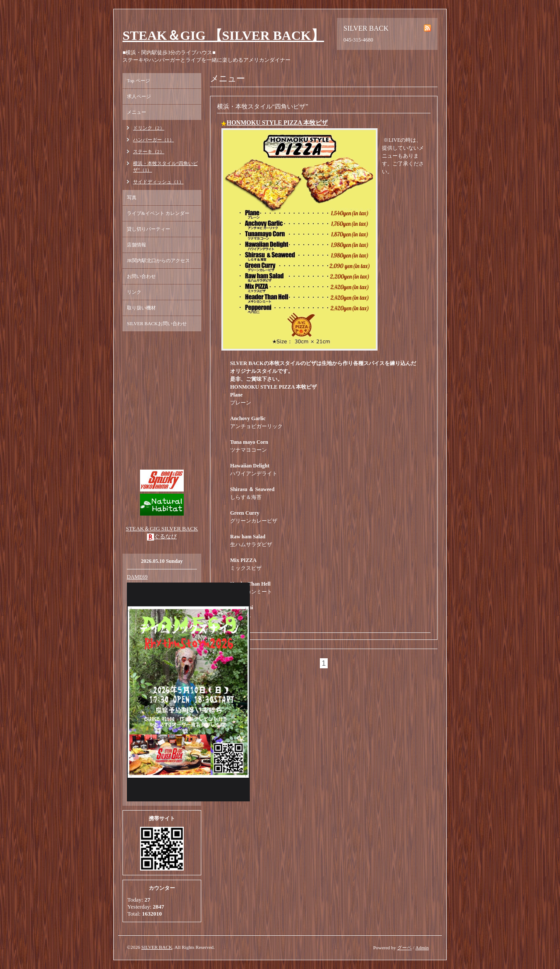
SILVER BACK (157, 947)
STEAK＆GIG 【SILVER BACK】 (223, 35)
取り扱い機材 (141, 308)
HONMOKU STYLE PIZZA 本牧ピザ (277, 123)
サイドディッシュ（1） (158, 182)
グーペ (404, 948)
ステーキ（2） (149, 151)
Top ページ (138, 81)
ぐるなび (165, 536)
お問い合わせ (141, 276)
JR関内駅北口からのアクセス (158, 260)
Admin (422, 948)
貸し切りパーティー (149, 229)
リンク (134, 292)
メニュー (136, 112)
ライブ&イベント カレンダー (158, 213)
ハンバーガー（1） (154, 140)
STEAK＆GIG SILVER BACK (162, 528)
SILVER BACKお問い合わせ (157, 323)
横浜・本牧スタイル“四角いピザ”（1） (165, 167)
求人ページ (139, 96)
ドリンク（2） (149, 128)
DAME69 (137, 577)
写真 (132, 197)
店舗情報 (136, 245)
